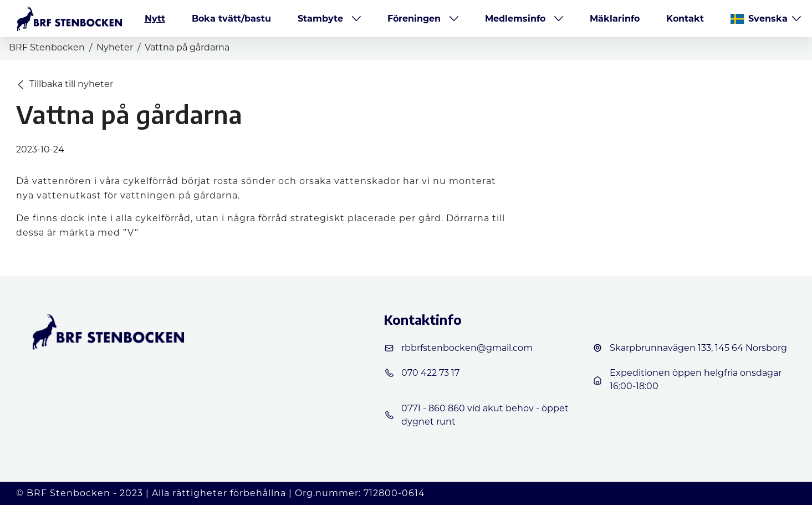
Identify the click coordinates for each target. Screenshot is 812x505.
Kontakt (685, 19)
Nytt (155, 19)
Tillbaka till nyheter (65, 84)
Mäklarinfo (615, 19)
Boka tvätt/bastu (231, 19)
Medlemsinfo (515, 19)
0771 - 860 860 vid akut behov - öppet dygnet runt (476, 415)
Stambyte (320, 19)
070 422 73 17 (422, 373)
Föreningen (414, 19)
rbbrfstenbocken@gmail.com (458, 348)
